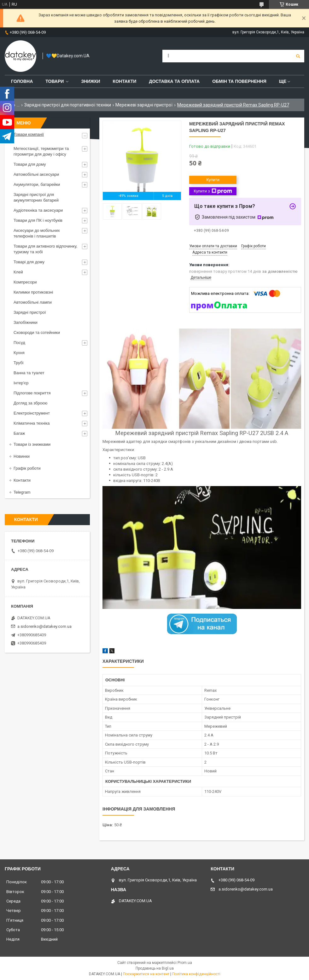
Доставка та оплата (174, 81)
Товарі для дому (29, 262)
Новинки (22, 456)
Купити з (213, 191)
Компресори (25, 282)
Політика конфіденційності (196, 974)
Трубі (18, 363)
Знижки (90, 81)
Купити (213, 180)
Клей (18, 272)
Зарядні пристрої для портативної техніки (68, 105)
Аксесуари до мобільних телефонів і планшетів (37, 233)
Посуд (19, 343)
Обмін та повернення (239, 81)
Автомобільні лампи (33, 302)
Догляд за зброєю (30, 403)
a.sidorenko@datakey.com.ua (44, 626)
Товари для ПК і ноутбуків (38, 220)
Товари (55, 81)
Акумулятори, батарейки (37, 184)
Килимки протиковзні (33, 292)
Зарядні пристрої (30, 312)
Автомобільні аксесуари (36, 174)
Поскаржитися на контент (146, 974)
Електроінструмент (32, 413)
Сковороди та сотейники (37, 332)
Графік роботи (27, 468)
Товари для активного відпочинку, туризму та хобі (45, 249)
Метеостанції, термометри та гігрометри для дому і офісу (41, 151)
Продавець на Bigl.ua (155, 968)
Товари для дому (30, 164)
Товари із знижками (32, 444)
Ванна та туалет (29, 373)
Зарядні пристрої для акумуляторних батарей (36, 197)
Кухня (19, 353)
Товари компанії (29, 134)
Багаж (19, 433)
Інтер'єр (21, 383)
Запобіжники (26, 322)
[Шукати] (298, 56)
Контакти (125, 81)
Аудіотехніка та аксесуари (38, 210)
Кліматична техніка (32, 423)
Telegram (22, 492)
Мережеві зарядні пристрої (144, 105)
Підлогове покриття (32, 393)
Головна (22, 81)
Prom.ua (185, 963)
